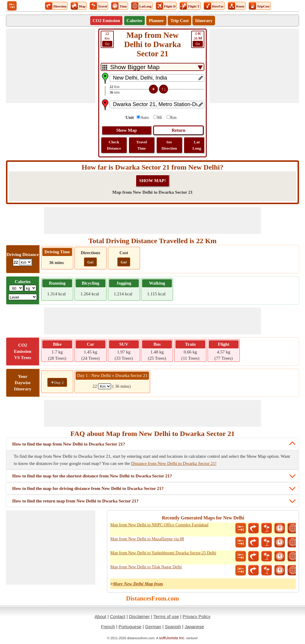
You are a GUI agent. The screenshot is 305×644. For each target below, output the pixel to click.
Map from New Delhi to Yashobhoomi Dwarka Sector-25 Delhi (163, 553)
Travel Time (141, 145)
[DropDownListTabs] (152, 67)
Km (107, 39)
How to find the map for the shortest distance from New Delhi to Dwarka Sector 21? (92, 476)
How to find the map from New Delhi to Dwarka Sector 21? (69, 444)
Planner (157, 21)
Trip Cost (179, 21)
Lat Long (197, 145)
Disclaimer (139, 616)
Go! (90, 262)
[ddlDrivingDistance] (25, 262)
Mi (159, 118)
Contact (118, 616)
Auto (144, 118)
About (101, 616)
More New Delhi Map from (138, 584)
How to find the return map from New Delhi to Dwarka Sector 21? (75, 501)
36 (198, 39)
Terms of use (166, 616)
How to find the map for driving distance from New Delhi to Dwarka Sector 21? (88, 488)
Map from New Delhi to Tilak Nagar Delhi (146, 567)
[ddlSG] (23, 297)
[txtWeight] (16, 288)
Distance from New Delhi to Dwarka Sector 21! (174, 463)
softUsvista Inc (172, 638)
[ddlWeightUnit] (30, 288)
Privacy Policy (196, 616)
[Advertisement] (51, 66)
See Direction (169, 145)
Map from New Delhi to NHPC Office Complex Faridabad (159, 525)
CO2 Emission (106, 21)
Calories (134, 21)
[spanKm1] (105, 386)
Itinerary (204, 21)
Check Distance (114, 145)
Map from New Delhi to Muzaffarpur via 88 (147, 539)
